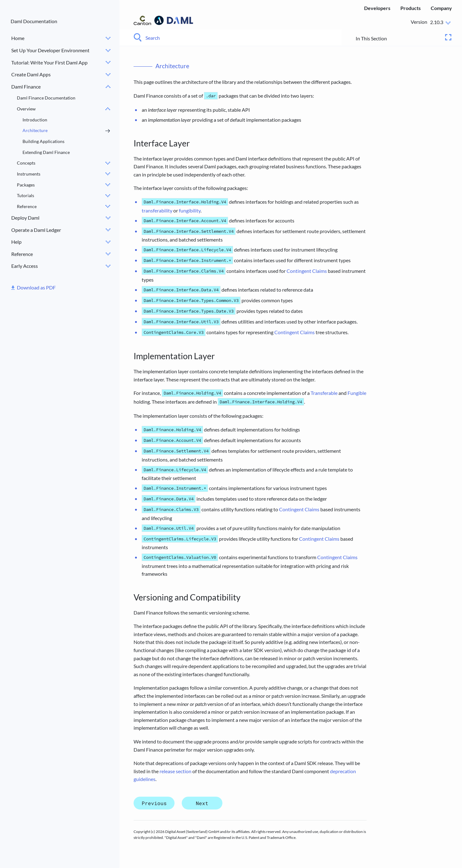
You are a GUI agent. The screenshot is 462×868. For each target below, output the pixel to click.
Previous (154, 803)
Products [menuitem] (411, 8)
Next (202, 803)
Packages (26, 185)
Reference (27, 206)
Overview (26, 109)
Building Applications (43, 141)
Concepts (26, 163)
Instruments (29, 174)
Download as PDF (36, 287)
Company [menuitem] (441, 8)
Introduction (35, 120)
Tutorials (25, 195)
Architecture (35, 130)
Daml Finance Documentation (46, 98)
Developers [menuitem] (377, 8)
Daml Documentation (34, 21)
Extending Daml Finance (46, 152)
